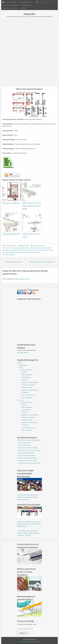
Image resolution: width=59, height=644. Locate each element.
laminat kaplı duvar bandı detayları (28, 252)
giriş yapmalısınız (24, 279)
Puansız (21, 400)
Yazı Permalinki (10, 255)
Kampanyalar (14, 5)
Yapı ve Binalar (27, 398)
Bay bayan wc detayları (11, 203)
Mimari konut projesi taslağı (28, 448)
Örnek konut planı (24, 443)
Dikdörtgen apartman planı (28, 460)
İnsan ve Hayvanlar (28, 385)
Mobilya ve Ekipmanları (30, 390)
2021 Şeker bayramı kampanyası (29, 440)
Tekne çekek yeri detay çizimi (31, 235)
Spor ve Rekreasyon (28, 395)
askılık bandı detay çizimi (38, 248)
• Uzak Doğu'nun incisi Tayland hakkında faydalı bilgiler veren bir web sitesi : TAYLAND (29, 533)
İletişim (37, 642)
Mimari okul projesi (25, 445)
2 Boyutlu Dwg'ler (26, 370)
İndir (11, 174)
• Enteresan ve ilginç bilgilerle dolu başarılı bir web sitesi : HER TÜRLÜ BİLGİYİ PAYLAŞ (29, 524)
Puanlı (20, 368)
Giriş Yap (6, 8)
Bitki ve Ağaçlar (27, 375)
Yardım (23, 8)
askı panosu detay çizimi (20, 248)
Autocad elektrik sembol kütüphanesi (43, 262)
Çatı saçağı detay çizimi (11, 234)
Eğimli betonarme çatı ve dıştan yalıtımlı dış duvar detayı (32, 206)
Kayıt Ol (15, 8)
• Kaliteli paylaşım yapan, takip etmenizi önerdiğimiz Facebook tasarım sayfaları (28, 497)
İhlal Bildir (23, 642)
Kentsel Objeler (27, 387)
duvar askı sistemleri (29, 250)
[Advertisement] (29, 53)
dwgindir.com (24, 246)
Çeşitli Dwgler (26, 377)
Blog (5, 5)
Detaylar (42, 246)
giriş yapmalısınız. (23, 352)
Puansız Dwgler (25, 2)
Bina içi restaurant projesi (27, 455)
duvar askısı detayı (43, 250)
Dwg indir (29, 14)
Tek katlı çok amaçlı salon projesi (30, 450)
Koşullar (31, 642)
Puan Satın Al (27, 5)
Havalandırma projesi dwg (12, 262)
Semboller (25, 392)
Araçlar (24, 372)
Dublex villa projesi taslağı (27, 458)
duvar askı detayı (15, 250)
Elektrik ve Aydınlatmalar (30, 382)
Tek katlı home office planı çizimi (29, 463)
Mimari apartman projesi (27, 453)
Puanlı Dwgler (11, 2)
